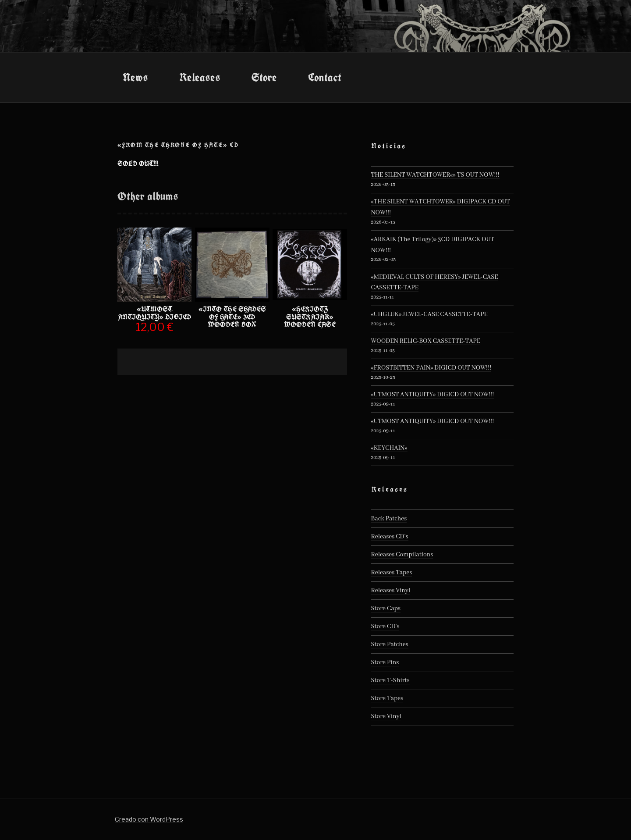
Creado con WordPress (149, 819)
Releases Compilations (402, 555)
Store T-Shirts (390, 680)
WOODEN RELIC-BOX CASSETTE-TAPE (426, 341)
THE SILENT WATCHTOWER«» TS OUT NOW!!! (435, 175)
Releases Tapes (392, 573)
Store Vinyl (386, 716)
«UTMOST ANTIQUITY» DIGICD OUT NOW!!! (433, 395)
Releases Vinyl (391, 591)
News (135, 77)
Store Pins (385, 662)
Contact (325, 77)
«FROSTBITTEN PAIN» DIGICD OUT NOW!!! (431, 368)
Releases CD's (390, 537)
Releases (200, 77)
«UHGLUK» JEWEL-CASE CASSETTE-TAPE (429, 314)
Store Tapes (387, 698)
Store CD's (385, 626)
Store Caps (386, 609)
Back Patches (389, 519)
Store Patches (390, 644)
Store (264, 77)
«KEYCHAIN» (389, 448)
